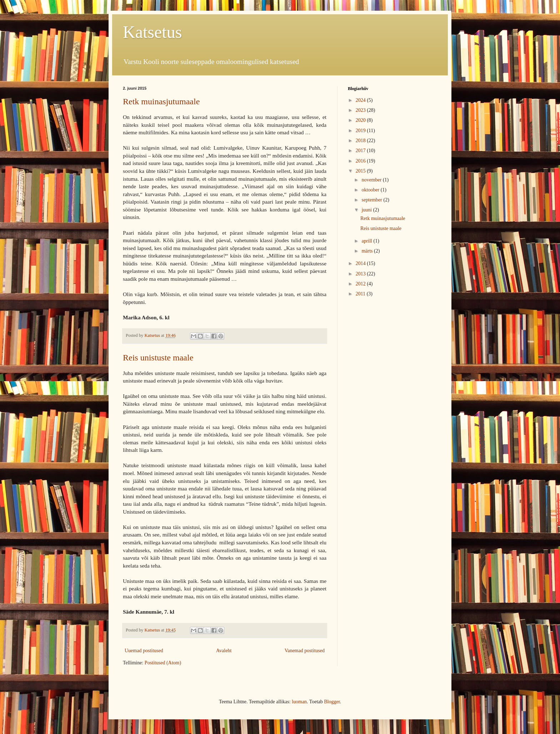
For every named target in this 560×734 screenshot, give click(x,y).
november (372, 180)
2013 (361, 274)
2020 (361, 120)
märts (368, 251)
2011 (361, 294)
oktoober (371, 190)
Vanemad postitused (305, 651)
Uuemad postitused (144, 651)
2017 (361, 151)
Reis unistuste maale (158, 358)
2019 (361, 131)
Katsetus (152, 32)
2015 (361, 171)
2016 (361, 161)
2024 (361, 100)
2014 (361, 263)
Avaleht (224, 651)
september (372, 200)
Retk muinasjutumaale (161, 101)
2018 (361, 141)
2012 (361, 284)
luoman (299, 702)
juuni (367, 210)
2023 (361, 110)
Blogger (332, 702)
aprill (367, 241)
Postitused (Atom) (163, 663)
